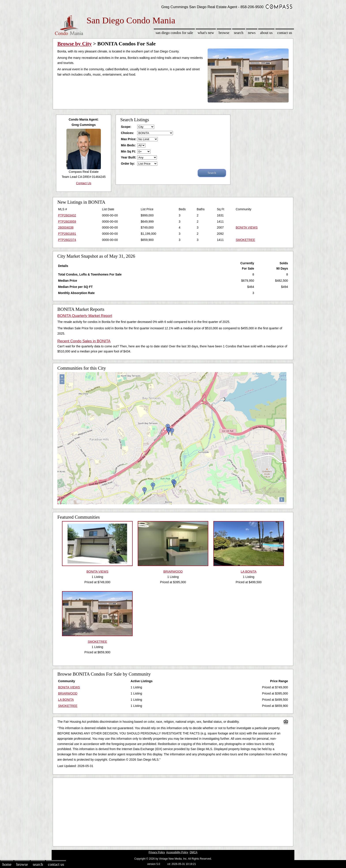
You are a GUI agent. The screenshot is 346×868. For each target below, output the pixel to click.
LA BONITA (66, 700)
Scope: (126, 127)
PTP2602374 (67, 240)
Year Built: (129, 157)
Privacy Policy (157, 852)
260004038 (66, 227)
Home (7, 864)
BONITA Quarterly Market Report (85, 316)
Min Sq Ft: (128, 151)
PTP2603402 (67, 215)
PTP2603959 (67, 222)
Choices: (127, 133)
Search (239, 33)
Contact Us (285, 33)
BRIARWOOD (68, 693)
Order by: (128, 164)
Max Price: (129, 139)
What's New (206, 33)
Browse (224, 33)
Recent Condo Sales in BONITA (84, 341)
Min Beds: (128, 145)
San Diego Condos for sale (174, 33)
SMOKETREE (245, 240)
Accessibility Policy (177, 852)
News (252, 33)
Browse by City (75, 44)
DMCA (194, 852)
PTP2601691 (67, 234)
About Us (266, 33)
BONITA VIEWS (247, 227)
